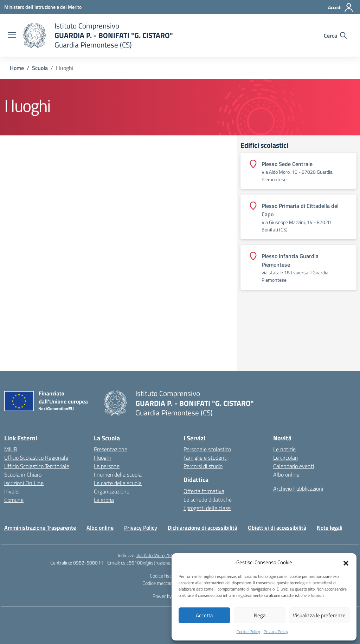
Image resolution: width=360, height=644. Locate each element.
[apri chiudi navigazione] (12, 36)
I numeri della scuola (118, 474)
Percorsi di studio (203, 466)
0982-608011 (88, 563)
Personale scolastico (207, 449)
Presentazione (111, 449)
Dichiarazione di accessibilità (202, 528)
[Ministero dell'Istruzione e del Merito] (43, 7)
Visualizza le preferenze (319, 615)
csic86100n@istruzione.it (147, 563)
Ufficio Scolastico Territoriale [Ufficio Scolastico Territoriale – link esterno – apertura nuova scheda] (37, 466)
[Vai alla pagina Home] (17, 68)
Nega (260, 615)
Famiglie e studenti (205, 458)
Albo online (286, 474)
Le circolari (285, 458)
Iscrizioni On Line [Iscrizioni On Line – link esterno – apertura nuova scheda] (24, 483)
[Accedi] (341, 7)
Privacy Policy (276, 632)
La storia (104, 500)
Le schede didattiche (208, 499)
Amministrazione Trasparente (40, 528)
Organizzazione (112, 491)
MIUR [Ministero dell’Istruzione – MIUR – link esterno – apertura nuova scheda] (11, 449)
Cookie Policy (248, 632)
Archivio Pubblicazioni (298, 489)
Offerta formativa (204, 491)
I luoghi (102, 458)
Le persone (107, 466)
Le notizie (284, 449)
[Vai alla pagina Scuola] (40, 68)
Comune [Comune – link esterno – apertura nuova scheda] (14, 500)
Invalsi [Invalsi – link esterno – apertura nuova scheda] (12, 491)
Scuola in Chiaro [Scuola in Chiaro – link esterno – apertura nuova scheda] (23, 474)
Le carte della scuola (118, 483)
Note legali (330, 528)
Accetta (204, 615)
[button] (346, 562)
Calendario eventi (294, 466)
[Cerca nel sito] (335, 36)
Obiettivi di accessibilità (277, 528)
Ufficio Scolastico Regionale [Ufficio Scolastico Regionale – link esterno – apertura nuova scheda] (36, 458)
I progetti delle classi (207, 508)
